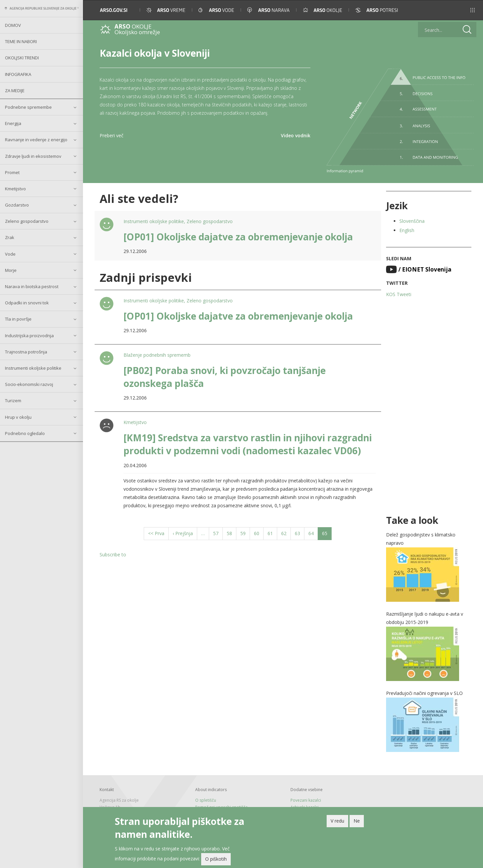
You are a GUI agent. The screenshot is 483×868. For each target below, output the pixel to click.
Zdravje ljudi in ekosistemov (33, 156)
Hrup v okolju (18, 417)
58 (232, 533)
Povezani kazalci (306, 800)
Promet (12, 172)
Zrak (10, 237)
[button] (469, 10)
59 (245, 533)
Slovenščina (412, 221)
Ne (357, 821)
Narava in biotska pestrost (32, 286)
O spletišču (206, 800)
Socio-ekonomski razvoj (29, 384)
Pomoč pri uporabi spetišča (221, 807)
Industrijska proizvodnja (29, 336)
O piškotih (216, 860)
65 (327, 535)
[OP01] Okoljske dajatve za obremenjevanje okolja (238, 237)
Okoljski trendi (22, 58)
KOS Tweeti (399, 294)
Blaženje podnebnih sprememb (157, 355)
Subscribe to (113, 555)
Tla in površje (18, 319)
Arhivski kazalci (305, 807)
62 (286, 533)
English (407, 230)
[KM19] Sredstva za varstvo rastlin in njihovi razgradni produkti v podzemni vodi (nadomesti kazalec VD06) (248, 444)
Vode (10, 254)
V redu (337, 821)
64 (313, 533)
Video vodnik (296, 135)
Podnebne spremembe (28, 107)
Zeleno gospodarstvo (27, 221)
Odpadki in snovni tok (27, 303)
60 (259, 533)
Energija (13, 123)
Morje (11, 270)
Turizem (13, 401)
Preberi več (112, 135)
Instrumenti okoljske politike (33, 368)
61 (272, 533)
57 (218, 533)
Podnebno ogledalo (25, 433)
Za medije (15, 91)
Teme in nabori (21, 41)
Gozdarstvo (17, 205)
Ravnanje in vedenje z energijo (36, 140)
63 (300, 533)
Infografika (18, 74)
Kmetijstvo (15, 189)
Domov (13, 25)
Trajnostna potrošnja (26, 352)
